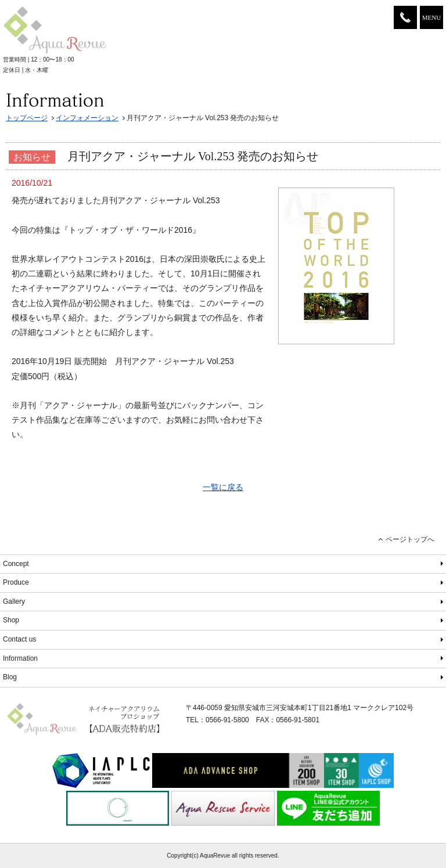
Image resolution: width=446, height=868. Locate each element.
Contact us (19, 639)
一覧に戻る (223, 487)
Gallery (14, 602)
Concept (16, 564)
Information (20, 658)
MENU (431, 17)
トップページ (27, 118)
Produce (16, 582)
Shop (11, 620)
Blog (10, 677)
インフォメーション (87, 118)
